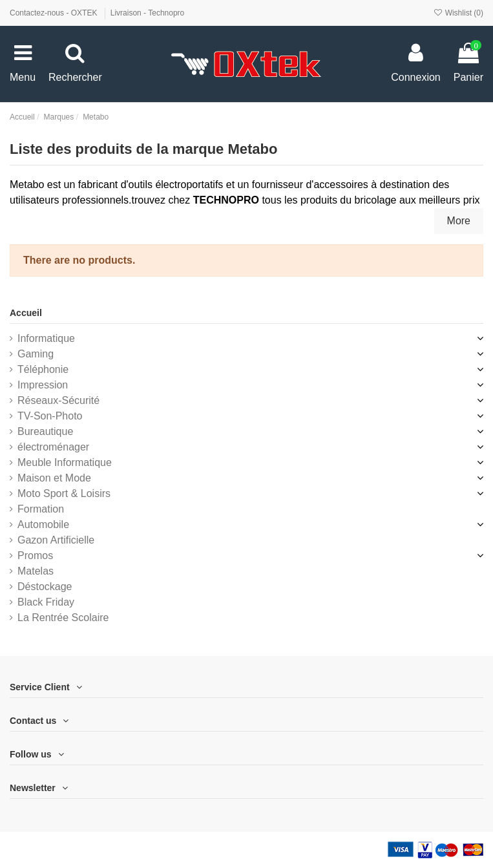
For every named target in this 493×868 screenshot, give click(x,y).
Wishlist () (458, 13)
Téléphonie (43, 369)
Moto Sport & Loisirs (64, 493)
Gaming (36, 354)
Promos (35, 556)
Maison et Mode (54, 478)
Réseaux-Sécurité (58, 400)
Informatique (46, 338)
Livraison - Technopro (148, 13)
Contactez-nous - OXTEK (55, 13)
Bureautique (45, 431)
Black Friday (46, 602)
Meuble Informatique (65, 462)
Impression (43, 385)
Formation (41, 509)
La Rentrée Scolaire (63, 618)
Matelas (36, 571)
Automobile (43, 524)
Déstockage (45, 587)
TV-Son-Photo (50, 416)
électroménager (53, 447)
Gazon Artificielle (56, 540)
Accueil (26, 313)
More (459, 221)
